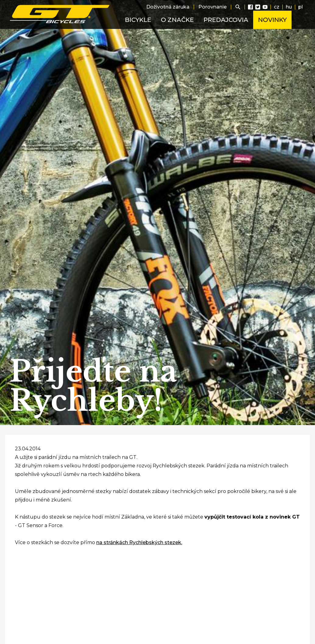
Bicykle (138, 20)
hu (289, 7)
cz (277, 7)
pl (301, 7)
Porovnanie (212, 7)
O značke (177, 20)
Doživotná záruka (168, 7)
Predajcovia (226, 20)
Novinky (272, 20)
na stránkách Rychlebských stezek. (139, 542)
